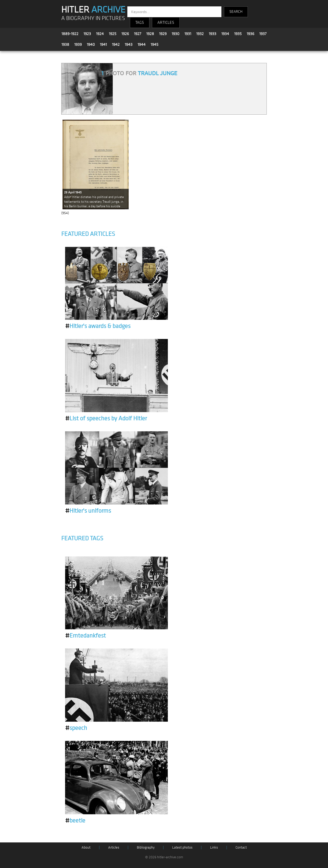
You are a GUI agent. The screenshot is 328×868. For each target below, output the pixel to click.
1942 (116, 45)
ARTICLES (166, 23)
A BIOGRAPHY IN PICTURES (93, 18)
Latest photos (182, 847)
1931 (188, 34)
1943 (129, 45)
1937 (263, 34)
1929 (163, 34)
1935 (238, 34)
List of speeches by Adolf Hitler (106, 419)
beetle (75, 821)
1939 (78, 45)
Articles (114, 847)
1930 (176, 34)
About (86, 847)
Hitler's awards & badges (98, 326)
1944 (142, 45)
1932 (200, 34)
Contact (241, 847)
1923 (87, 34)
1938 (65, 45)
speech (76, 728)
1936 (250, 34)
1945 (155, 45)
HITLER (93, 10)
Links (214, 847)
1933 (213, 34)
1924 (100, 34)
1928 (150, 34)
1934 (225, 34)
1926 (125, 34)
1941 (103, 45)
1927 (138, 34)
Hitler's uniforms (88, 511)
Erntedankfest (85, 636)
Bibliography (146, 847)
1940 (91, 45)
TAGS (140, 23)
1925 (113, 34)
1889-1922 (70, 34)
